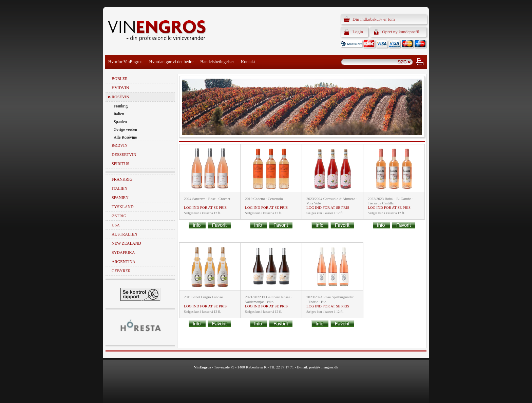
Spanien (120, 122)
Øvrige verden (125, 129)
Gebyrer (121, 271)
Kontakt (248, 62)
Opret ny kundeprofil (401, 32)
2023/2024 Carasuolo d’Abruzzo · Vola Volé (332, 201)
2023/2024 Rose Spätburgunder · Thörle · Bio (330, 299)
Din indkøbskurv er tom (374, 19)
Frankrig (121, 106)
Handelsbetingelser (217, 62)
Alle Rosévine (125, 137)
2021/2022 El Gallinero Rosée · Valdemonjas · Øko (269, 299)
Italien (119, 114)
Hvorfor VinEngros (125, 62)
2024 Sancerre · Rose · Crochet (207, 199)
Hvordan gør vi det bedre (171, 62)
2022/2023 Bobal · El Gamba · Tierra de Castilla (391, 201)
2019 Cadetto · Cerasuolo (264, 199)
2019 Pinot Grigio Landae (203, 297)
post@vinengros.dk (324, 367)
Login (358, 32)
